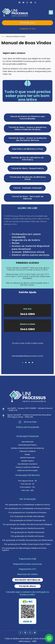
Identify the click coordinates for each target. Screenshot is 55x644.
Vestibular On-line (27, 29)
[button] (35, 3)
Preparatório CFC (28, 569)
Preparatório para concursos (28, 564)
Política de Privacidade (27, 427)
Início (3, 37)
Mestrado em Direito (27, 574)
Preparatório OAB (27, 559)
